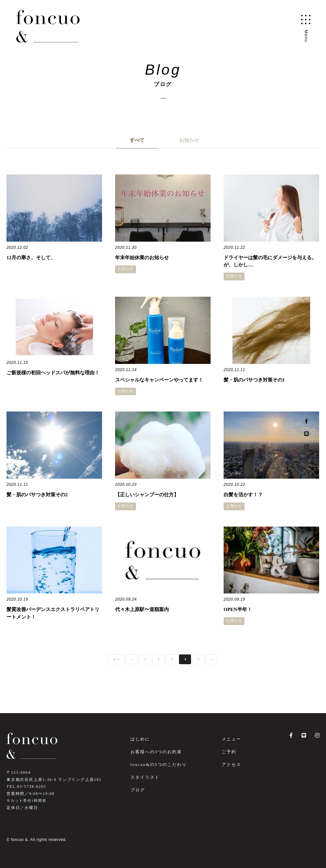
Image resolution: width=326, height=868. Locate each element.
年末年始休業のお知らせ (142, 258)
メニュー (231, 739)
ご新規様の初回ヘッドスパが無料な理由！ (53, 373)
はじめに (140, 739)
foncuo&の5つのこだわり (159, 764)
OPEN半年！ (238, 609)
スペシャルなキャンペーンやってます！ (159, 380)
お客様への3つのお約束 (156, 752)
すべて (137, 140)
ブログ (138, 790)
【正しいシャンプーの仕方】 (147, 495)
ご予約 (229, 752)
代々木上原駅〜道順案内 (142, 609)
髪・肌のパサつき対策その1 (254, 380)
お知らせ (189, 140)
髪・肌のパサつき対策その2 (37, 495)
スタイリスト (145, 777)
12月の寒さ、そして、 (31, 258)
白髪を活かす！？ (243, 495)
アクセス (231, 764)
